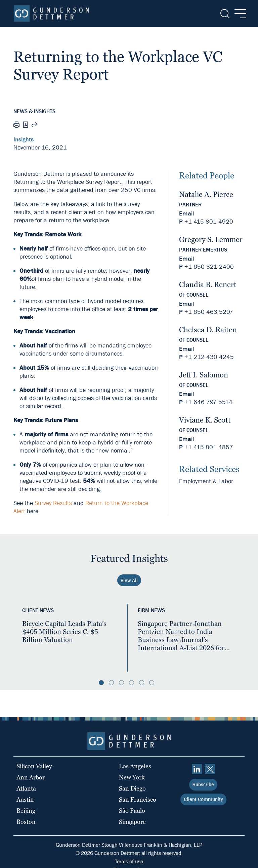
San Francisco (138, 799)
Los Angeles (135, 766)
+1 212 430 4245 (209, 357)
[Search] (224, 14)
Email (186, 214)
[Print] (16, 126)
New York (132, 777)
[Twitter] (210, 769)
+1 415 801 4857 (209, 447)
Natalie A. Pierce (206, 194)
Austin (25, 799)
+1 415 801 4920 (209, 222)
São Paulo (132, 811)
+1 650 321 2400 (209, 267)
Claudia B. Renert (208, 285)
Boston (26, 822)
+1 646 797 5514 (208, 402)
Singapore (132, 822)
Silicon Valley (34, 766)
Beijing (26, 811)
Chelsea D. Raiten (208, 330)
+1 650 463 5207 (209, 312)
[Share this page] (35, 126)
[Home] (51, 13)
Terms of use (129, 861)
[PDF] (26, 125)
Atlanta (26, 788)
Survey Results (53, 503)
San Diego (132, 788)
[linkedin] (197, 769)
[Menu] (238, 14)
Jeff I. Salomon (204, 375)
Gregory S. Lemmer (211, 240)
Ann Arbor (31, 777)
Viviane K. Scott (205, 420)
